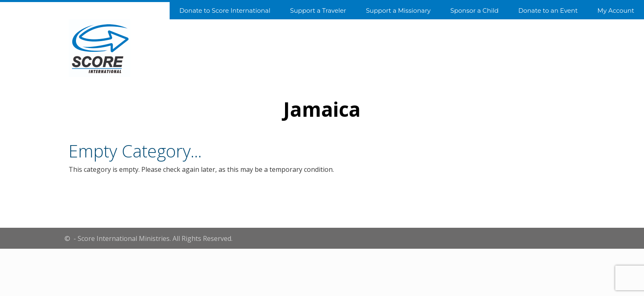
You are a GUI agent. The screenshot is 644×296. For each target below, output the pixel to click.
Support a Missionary (398, 10)
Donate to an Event (548, 10)
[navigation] (322, 10)
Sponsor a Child (474, 10)
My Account (616, 10)
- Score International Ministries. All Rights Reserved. (152, 238)
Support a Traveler (318, 10)
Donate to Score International (225, 10)
